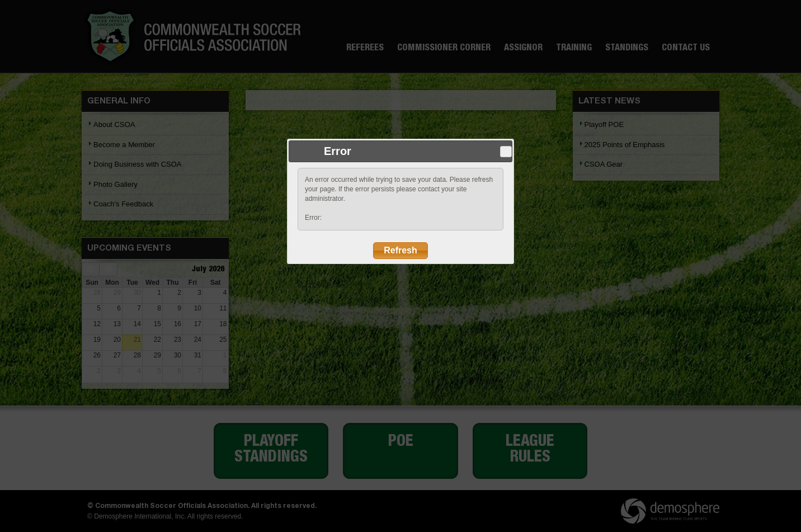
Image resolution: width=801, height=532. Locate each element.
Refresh (400, 250)
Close (506, 152)
